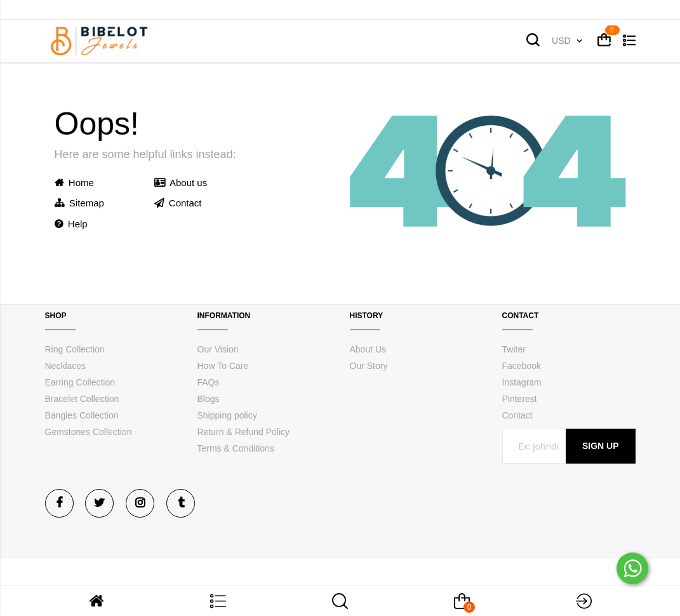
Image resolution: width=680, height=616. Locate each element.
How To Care (223, 366)
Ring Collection (75, 349)
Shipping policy (227, 415)
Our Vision (218, 349)
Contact (178, 203)
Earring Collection (80, 382)
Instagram (522, 382)
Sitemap (79, 203)
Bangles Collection (82, 415)
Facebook (522, 366)
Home (74, 183)
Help (71, 224)
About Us (368, 349)
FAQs (209, 382)
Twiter (514, 349)
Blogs (209, 399)
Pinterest (520, 399)
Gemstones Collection (89, 432)
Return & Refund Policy (244, 432)
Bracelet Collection (82, 399)
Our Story (369, 366)
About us (181, 183)
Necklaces (66, 366)
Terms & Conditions (236, 448)
